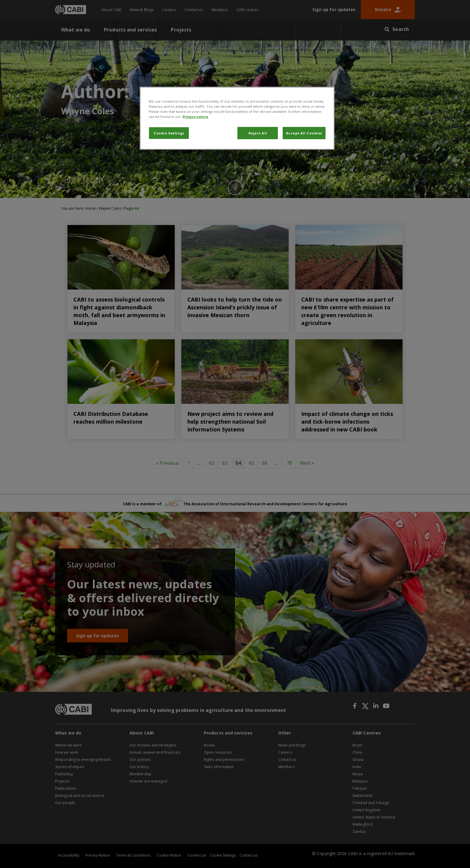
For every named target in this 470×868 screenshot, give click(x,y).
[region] (237, 118)
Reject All (258, 133)
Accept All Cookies (304, 133)
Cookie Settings (169, 133)
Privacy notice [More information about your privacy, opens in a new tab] (195, 117)
